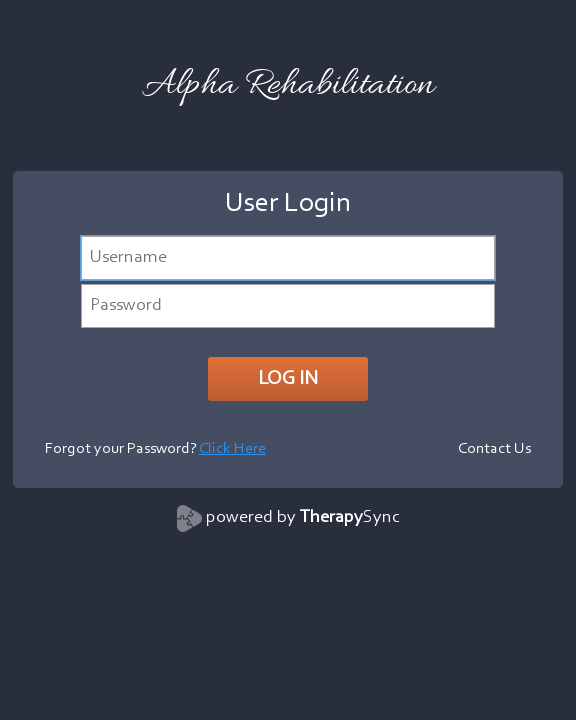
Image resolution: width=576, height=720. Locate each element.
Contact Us (494, 449)
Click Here (232, 449)
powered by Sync (303, 518)
